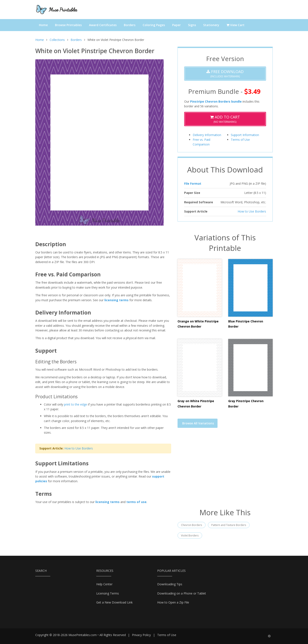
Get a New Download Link (114, 602)
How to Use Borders (79, 448)
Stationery (211, 25)
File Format (193, 183)
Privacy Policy (141, 635)
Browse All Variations (198, 423)
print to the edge (76, 404)
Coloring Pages (154, 25)
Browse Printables (68, 25)
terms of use (136, 502)
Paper (176, 25)
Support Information (245, 135)
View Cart (235, 25)
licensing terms (116, 300)
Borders (130, 25)
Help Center (104, 584)
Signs (192, 25)
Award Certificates (103, 25)
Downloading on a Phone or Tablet (182, 593)
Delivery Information (207, 135)
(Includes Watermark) (225, 74)
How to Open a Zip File (173, 602)
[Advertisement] (225, 471)
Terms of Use (240, 140)
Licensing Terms (108, 593)
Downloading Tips (170, 584)
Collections (57, 40)
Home (43, 25)
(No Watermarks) (225, 119)
